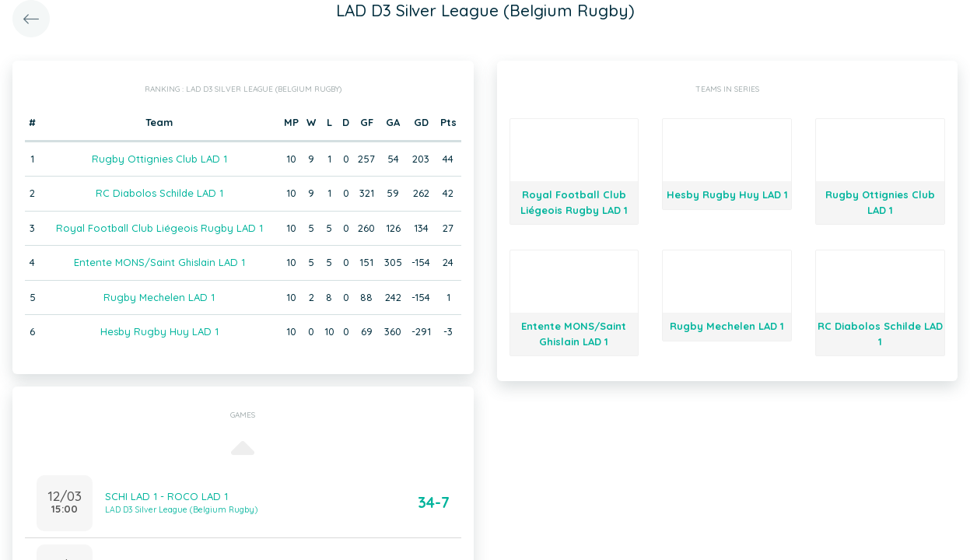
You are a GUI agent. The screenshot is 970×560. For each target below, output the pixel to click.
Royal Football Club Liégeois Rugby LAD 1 (159, 228)
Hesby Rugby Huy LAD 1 (159, 331)
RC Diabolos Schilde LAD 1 (159, 193)
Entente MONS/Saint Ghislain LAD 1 (159, 262)
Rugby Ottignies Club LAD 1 (159, 159)
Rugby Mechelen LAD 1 (159, 297)
